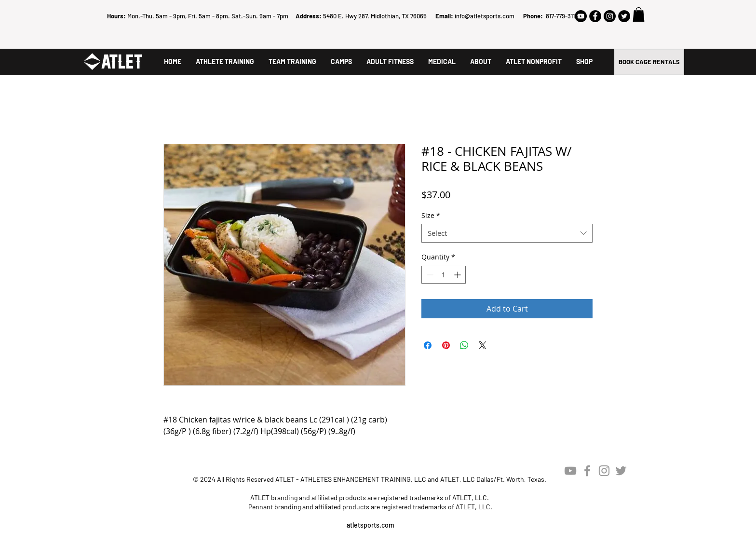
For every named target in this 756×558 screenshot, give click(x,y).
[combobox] (507, 233)
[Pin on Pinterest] (446, 345)
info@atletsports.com (485, 16)
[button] (639, 14)
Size (431, 215)
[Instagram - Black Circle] (610, 16)
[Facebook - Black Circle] (595, 16)
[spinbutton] (444, 275)
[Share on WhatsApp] (464, 345)
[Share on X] (483, 345)
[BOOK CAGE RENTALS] (649, 62)
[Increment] (458, 275)
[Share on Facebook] (428, 345)
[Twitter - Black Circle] (624, 16)
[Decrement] (429, 275)
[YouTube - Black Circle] (581, 16)
